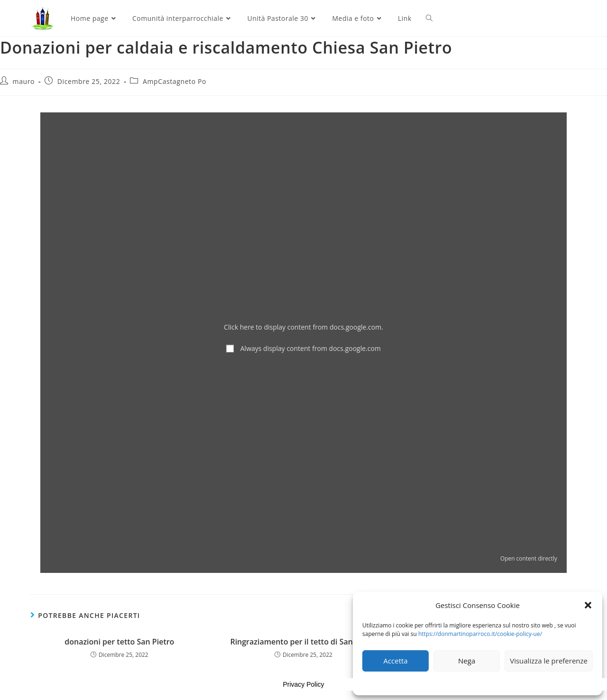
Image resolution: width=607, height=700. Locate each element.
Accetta (395, 661)
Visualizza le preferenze (549, 661)
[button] (588, 605)
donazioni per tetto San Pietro (119, 642)
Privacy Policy (303, 684)
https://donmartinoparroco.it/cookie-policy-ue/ (480, 634)
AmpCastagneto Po (175, 81)
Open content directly (529, 558)
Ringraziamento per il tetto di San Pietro (303, 642)
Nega (467, 661)
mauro (24, 81)
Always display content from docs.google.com (311, 348)
